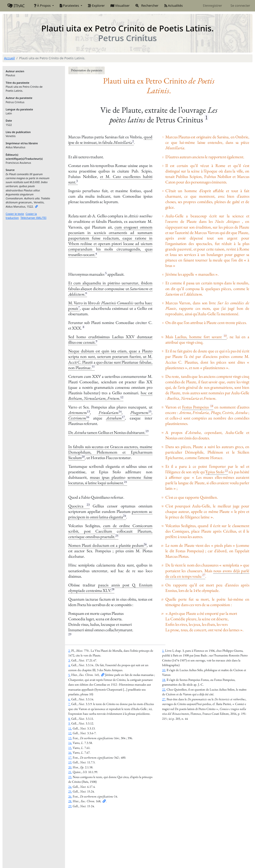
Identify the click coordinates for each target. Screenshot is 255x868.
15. (70, 748)
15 (150, 411)
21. (70, 772)
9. (69, 723)
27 (204, 575)
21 (126, 482)
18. (164, 680)
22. (164, 689)
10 (225, 336)
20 (83, 456)
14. (70, 743)
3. (69, 660)
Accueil (9, 58)
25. (70, 791)
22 (226, 471)
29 (70, 634)
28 (113, 589)
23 (88, 505)
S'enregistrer (213, 5)
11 (93, 366)
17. (70, 757)
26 (145, 544)
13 (88, 411)
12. (70, 733)
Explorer (96, 5)
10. (164, 670)
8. (69, 719)
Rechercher (147, 5)
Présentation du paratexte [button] (87, 70)
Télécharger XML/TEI (33, 218)
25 (117, 535)
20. (70, 767)
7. (69, 704)
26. (70, 796)
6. (69, 699)
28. (70, 801)
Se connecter (240, 5)
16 (88, 417)
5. (69, 675)
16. (70, 752)
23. (70, 777)
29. (70, 806)
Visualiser (120, 5)
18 (212, 406)
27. (164, 699)
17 (123, 417)
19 (147, 431)
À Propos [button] (43, 5)
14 (120, 411)
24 (125, 515)
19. (70, 762)
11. (70, 728)
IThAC (16, 6)
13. (70, 738)
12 (122, 397)
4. (69, 665)
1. (163, 651)
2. (69, 651)
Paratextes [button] (70, 5)
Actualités (174, 5)
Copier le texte (15, 214)
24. (70, 787)
